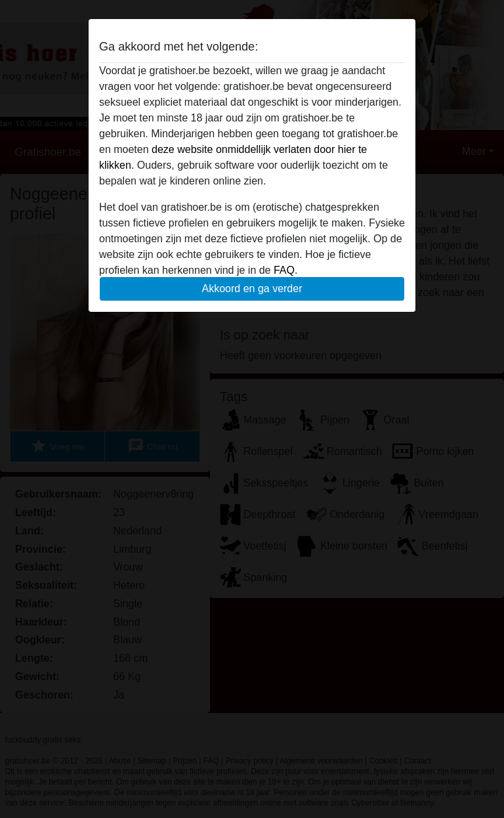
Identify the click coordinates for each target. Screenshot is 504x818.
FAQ (284, 270)
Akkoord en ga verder (252, 289)
